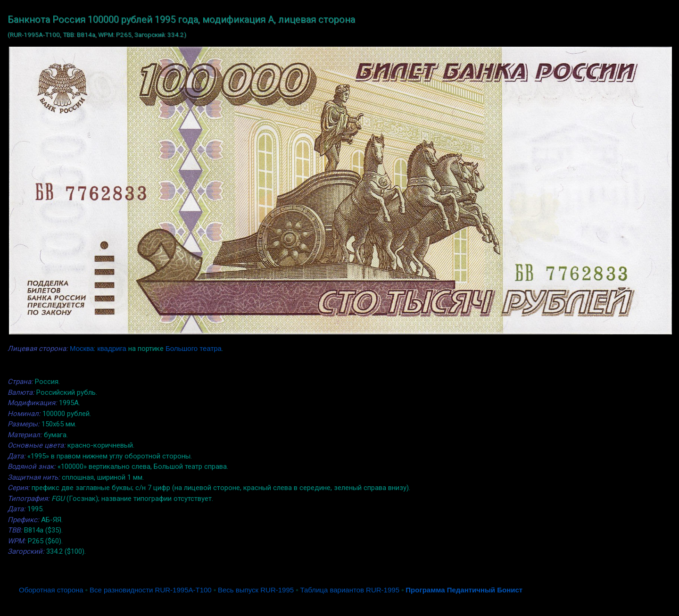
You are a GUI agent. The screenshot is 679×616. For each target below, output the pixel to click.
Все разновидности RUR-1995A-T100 (151, 590)
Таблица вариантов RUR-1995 (350, 590)
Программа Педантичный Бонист (464, 590)
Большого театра (194, 348)
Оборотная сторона (51, 590)
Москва (82, 348)
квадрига (112, 348)
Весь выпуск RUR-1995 (256, 590)
